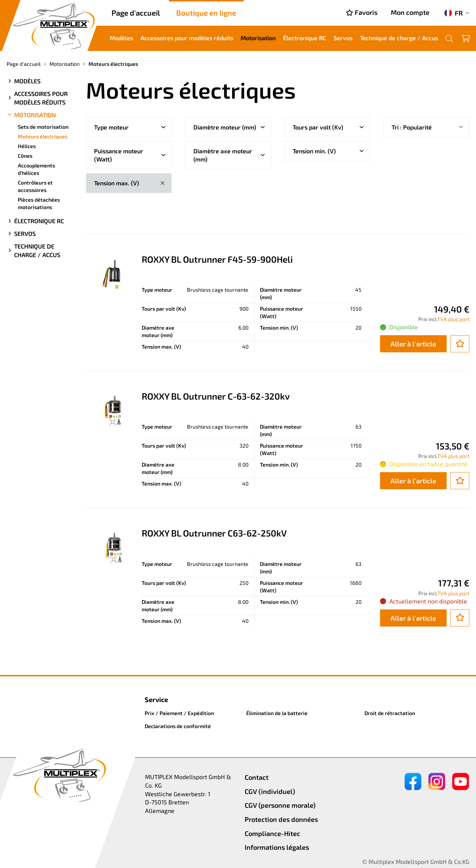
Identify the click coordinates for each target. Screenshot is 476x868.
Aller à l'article (413, 344)
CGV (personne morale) (280, 805)
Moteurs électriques (43, 136)
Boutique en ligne (206, 13)
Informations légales (277, 847)
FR (454, 13)
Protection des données (281, 819)
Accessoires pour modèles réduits (187, 38)
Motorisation (258, 38)
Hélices (27, 146)
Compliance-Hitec (272, 833)
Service (156, 699)
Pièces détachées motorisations (39, 203)
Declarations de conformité (178, 726)
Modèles (121, 38)
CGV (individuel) (270, 791)
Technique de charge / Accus (399, 38)
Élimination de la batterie (277, 713)
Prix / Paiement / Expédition (179, 713)
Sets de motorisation (43, 127)
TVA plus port (453, 319)
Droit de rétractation (390, 713)
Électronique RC (305, 38)
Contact (257, 777)
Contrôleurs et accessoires (35, 186)
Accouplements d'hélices (36, 169)
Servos (343, 38)
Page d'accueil (136, 13)
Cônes (25, 156)
